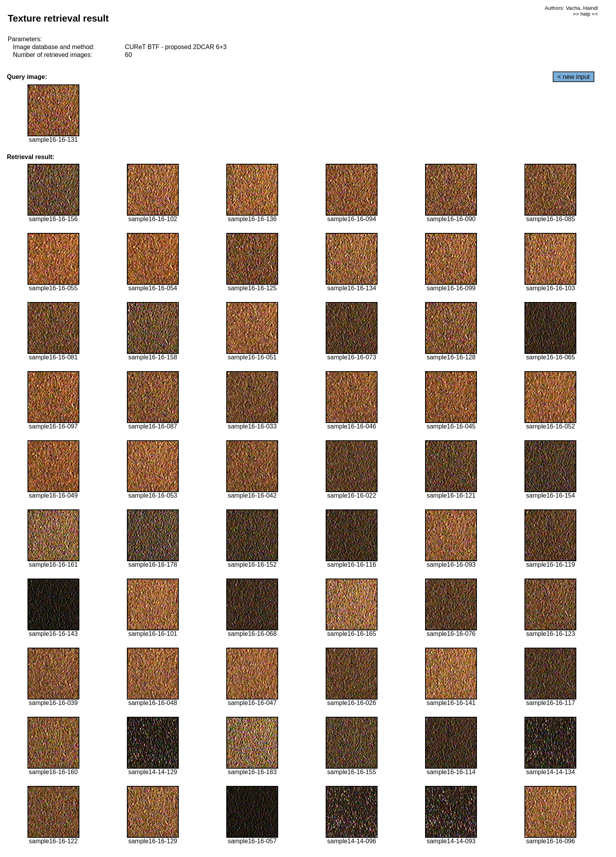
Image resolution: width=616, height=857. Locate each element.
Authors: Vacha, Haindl (571, 8)
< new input (574, 77)
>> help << (585, 14)
